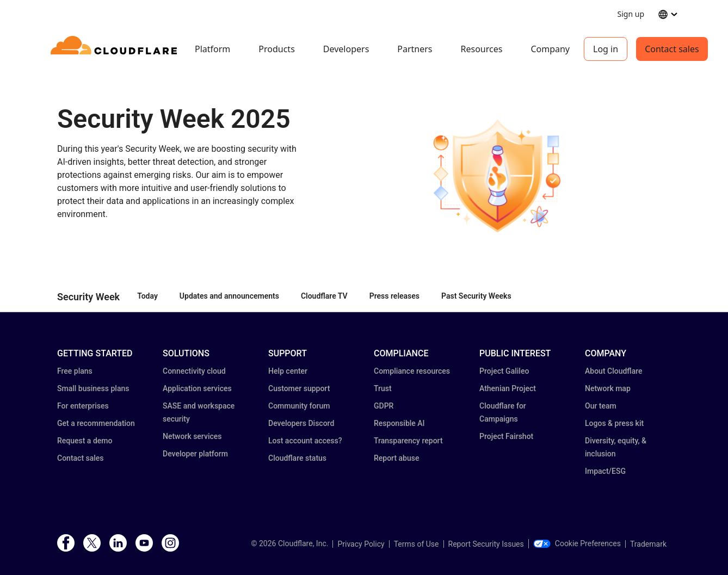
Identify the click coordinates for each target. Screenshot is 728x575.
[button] (496, 176)
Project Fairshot (506, 436)
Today (147, 296)
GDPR (384, 406)
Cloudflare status (297, 458)
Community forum (299, 406)
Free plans (75, 371)
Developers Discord (301, 423)
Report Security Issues (486, 544)
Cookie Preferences (577, 543)
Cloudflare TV (324, 296)
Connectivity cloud (194, 371)
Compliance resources (412, 371)
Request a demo (85, 441)
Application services (197, 388)
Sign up (631, 14)
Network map (608, 388)
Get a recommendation (96, 423)
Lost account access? (305, 441)
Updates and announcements (229, 296)
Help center (288, 371)
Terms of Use (417, 544)
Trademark (648, 544)
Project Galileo (504, 371)
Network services (192, 436)
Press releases (394, 296)
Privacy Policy (361, 544)
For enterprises (83, 406)
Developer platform (195, 454)
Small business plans (93, 388)
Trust (383, 388)
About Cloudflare (614, 371)
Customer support (299, 388)
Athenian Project (508, 388)
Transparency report (408, 441)
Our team (601, 406)
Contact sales (672, 49)
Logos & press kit (614, 423)
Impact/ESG (605, 471)
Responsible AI (399, 423)
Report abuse (396, 458)
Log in (606, 49)
